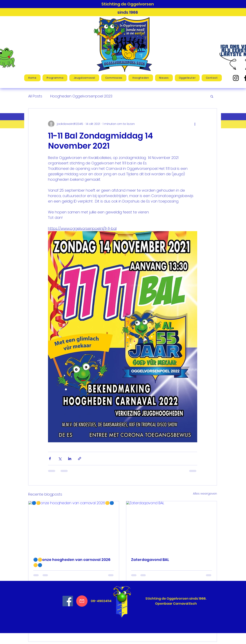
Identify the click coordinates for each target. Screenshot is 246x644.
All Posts (35, 96)
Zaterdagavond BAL (150, 560)
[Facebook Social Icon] (68, 601)
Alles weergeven (205, 494)
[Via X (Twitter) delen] (60, 459)
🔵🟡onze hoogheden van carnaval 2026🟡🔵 (72, 562)
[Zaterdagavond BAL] (171, 527)
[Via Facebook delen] (50, 459)
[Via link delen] (80, 459)
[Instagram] (236, 78)
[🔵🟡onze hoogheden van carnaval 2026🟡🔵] (74, 527)
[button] (84, 78)
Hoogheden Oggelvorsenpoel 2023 (81, 96)
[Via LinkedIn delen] (70, 459)
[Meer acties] (195, 124)
